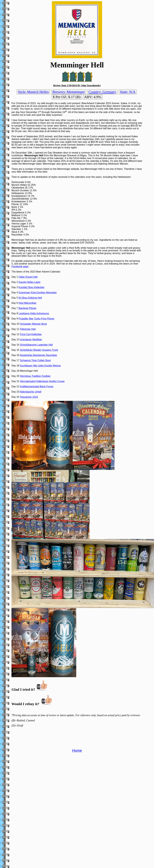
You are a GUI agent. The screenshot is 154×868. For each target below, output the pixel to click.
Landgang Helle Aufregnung (34, 313)
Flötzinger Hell (28, 329)
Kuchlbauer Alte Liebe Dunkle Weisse (40, 366)
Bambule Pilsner (27, 308)
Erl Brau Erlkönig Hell (30, 298)
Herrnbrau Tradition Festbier (35, 376)
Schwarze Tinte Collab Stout (35, 360)
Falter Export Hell (28, 277)
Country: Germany (102, 92)
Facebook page (20, 266)
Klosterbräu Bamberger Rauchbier (38, 355)
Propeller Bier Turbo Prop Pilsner (36, 319)
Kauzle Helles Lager (29, 282)
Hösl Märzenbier (27, 303)
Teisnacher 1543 (29, 397)
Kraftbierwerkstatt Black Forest (37, 386)
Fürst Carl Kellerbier (31, 334)
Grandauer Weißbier (31, 340)
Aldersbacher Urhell (31, 392)
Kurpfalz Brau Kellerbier (31, 287)
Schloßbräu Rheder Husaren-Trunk (39, 350)
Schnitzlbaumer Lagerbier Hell (36, 345)
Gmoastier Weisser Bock (33, 324)
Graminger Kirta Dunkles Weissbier (38, 293)
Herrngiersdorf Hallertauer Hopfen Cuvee (42, 381)
